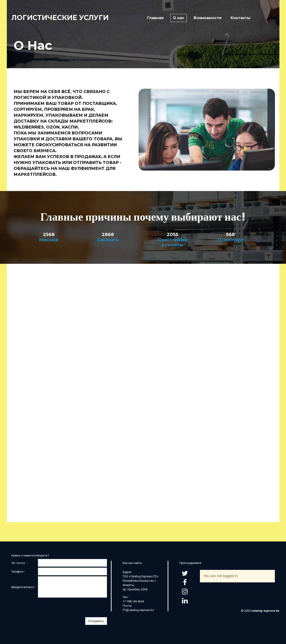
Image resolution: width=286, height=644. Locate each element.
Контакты (240, 18)
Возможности (208, 18)
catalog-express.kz (265, 611)
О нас (179, 18)
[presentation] (72, 607)
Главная (155, 18)
